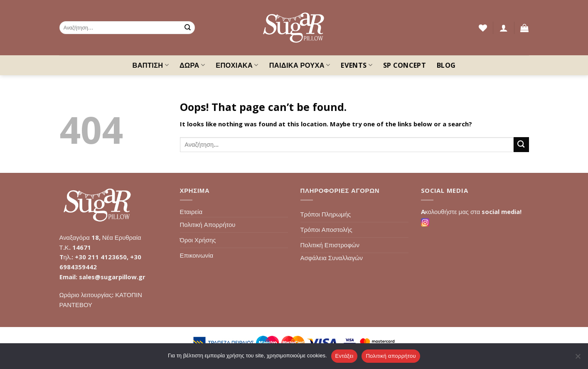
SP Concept (405, 65)
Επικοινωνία (197, 255)
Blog (446, 65)
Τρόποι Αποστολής (326, 229)
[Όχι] (578, 359)
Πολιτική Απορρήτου (208, 224)
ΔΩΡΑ (192, 65)
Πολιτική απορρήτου (391, 356)
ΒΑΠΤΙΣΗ (151, 65)
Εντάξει (344, 356)
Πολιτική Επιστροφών (330, 245)
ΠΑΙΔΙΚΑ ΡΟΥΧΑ (300, 65)
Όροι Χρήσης (198, 240)
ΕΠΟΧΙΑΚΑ (237, 65)
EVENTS (356, 65)
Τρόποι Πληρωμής (326, 214)
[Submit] (188, 28)
